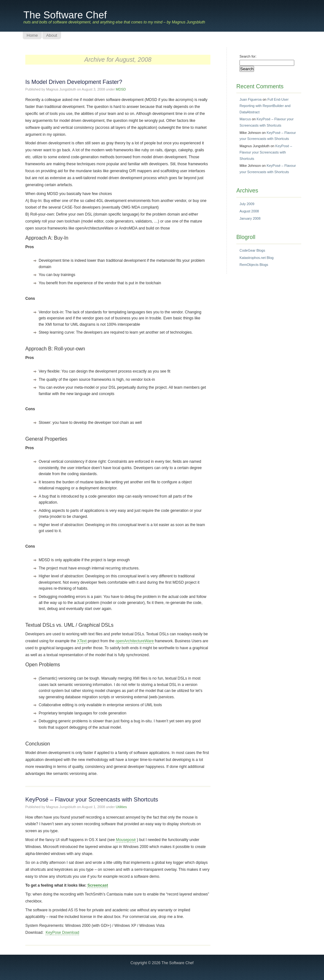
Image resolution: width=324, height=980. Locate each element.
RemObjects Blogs (254, 265)
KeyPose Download (62, 933)
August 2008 (249, 211)
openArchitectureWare (135, 641)
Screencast (98, 885)
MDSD (121, 89)
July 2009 (247, 204)
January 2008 (250, 218)
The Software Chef (65, 15)
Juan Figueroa (251, 99)
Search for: (248, 56)
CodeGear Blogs (252, 250)
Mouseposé (126, 840)
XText (82, 641)
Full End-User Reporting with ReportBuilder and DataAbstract (265, 106)
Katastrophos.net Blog (257, 258)
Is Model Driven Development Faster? (74, 82)
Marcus (245, 119)
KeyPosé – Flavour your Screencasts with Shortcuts (92, 799)
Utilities (121, 807)
